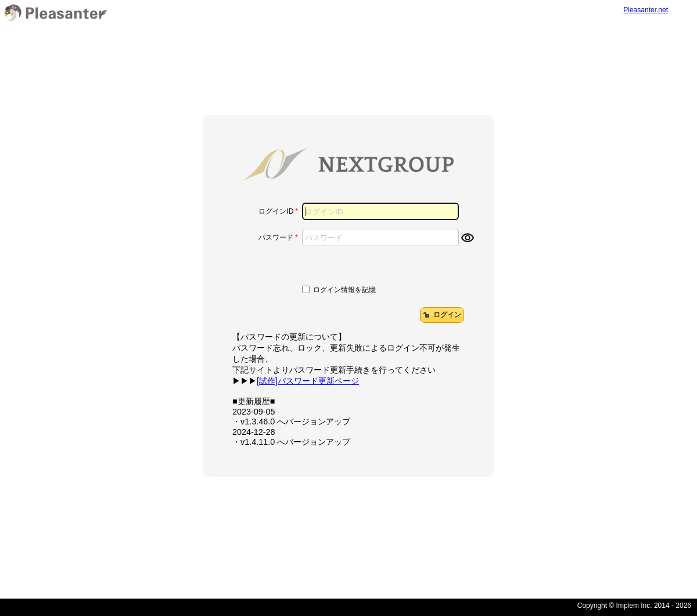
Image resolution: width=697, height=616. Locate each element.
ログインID (276, 211)
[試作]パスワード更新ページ (308, 381)
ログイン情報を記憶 (344, 290)
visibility (468, 238)
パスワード (276, 237)
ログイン (441, 315)
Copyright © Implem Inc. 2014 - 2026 (634, 606)
